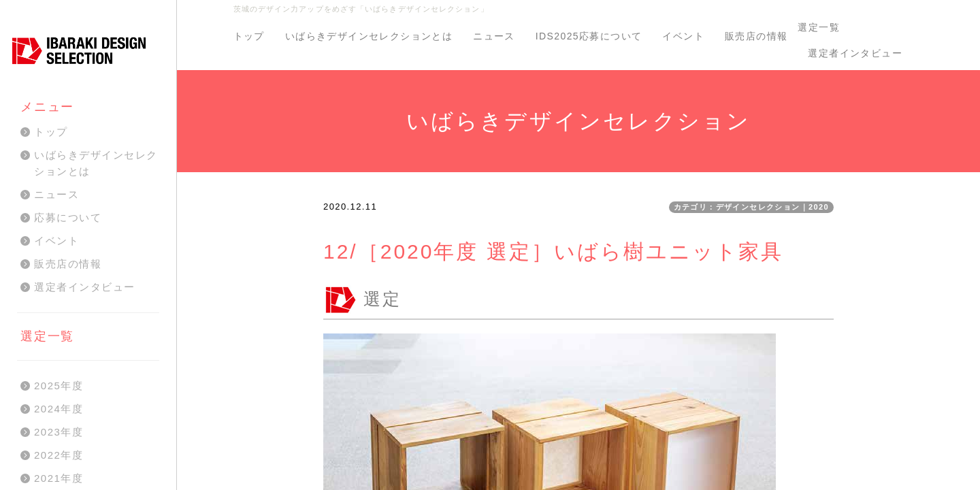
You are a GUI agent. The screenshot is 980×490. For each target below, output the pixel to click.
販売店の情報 (756, 36)
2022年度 (59, 455)
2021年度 (59, 478)
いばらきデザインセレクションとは (369, 36)
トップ (249, 36)
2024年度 (59, 409)
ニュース (494, 36)
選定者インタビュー (855, 53)
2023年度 (59, 432)
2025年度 (59, 386)
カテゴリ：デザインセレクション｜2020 (751, 207)
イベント (683, 36)
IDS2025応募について (589, 36)
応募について (68, 217)
